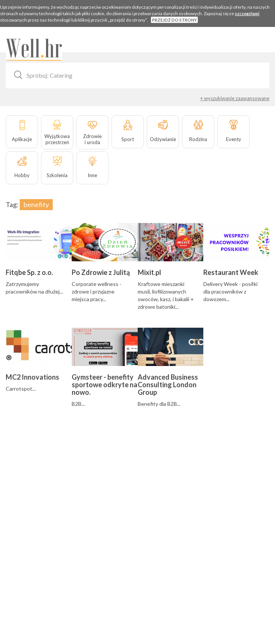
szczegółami (247, 13)
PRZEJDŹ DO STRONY (174, 20)
